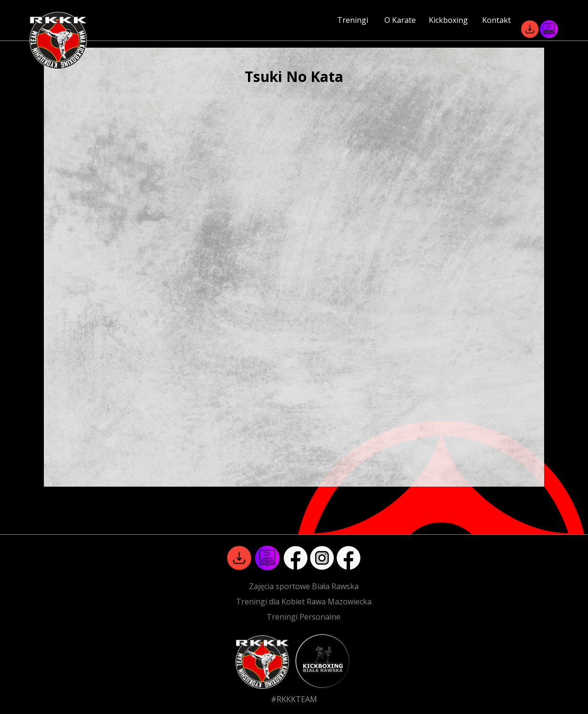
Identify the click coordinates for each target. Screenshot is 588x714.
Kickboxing (448, 20)
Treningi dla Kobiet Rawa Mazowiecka (304, 602)
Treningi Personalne (304, 617)
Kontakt (496, 20)
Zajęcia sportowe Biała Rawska (304, 586)
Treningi (353, 20)
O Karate (400, 20)
